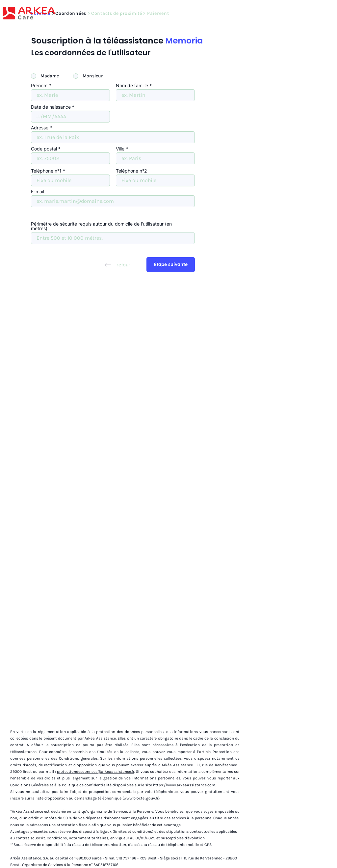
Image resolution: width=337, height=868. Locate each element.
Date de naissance (51, 107)
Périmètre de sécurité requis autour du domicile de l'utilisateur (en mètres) (101, 226)
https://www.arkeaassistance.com (184, 785)
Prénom (39, 86)
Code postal (44, 149)
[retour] (117, 265)
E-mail (38, 192)
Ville (120, 149)
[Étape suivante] (171, 265)
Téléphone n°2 (131, 171)
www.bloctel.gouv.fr (141, 798)
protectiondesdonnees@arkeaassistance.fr (96, 772)
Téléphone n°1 (46, 171)
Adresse (40, 128)
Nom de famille (132, 86)
